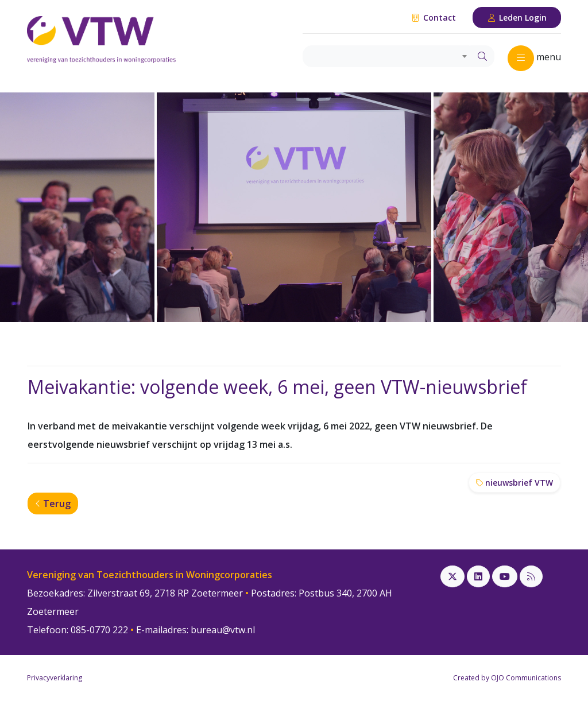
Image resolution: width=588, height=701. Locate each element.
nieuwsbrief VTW (514, 483)
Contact (433, 18)
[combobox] (387, 56)
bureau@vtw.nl (223, 630)
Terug (53, 504)
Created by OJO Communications (507, 678)
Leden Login (517, 18)
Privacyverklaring (55, 678)
